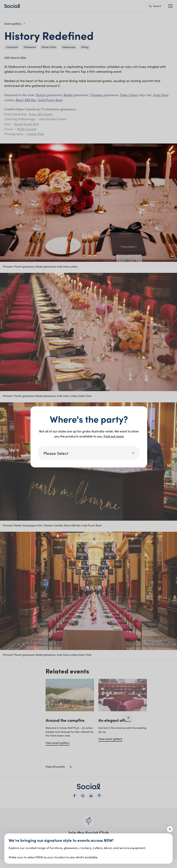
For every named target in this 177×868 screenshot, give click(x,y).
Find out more (114, 436)
